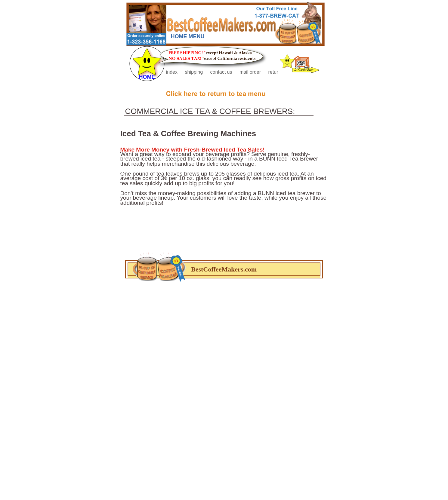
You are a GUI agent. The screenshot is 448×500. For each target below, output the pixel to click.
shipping (194, 72)
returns (276, 72)
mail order (251, 72)
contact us (222, 72)
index (173, 72)
